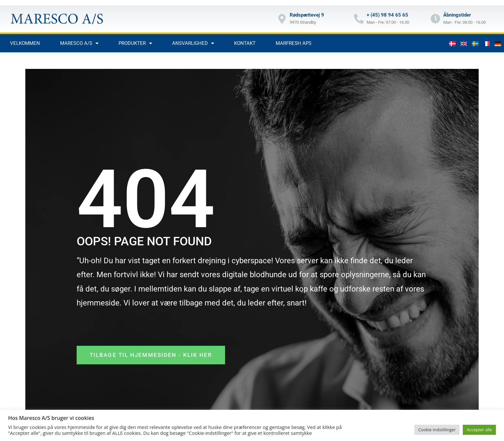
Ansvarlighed (193, 43)
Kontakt (245, 43)
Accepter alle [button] (479, 430)
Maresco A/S (79, 43)
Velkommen (25, 43)
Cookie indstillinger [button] (437, 430)
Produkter (135, 43)
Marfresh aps (294, 43)
